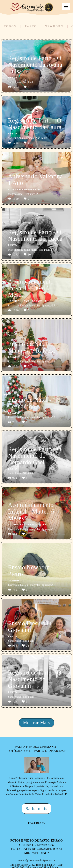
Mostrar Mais (36, 723)
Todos (10, 26)
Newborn (54, 26)
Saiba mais (37, 809)
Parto (31, 26)
